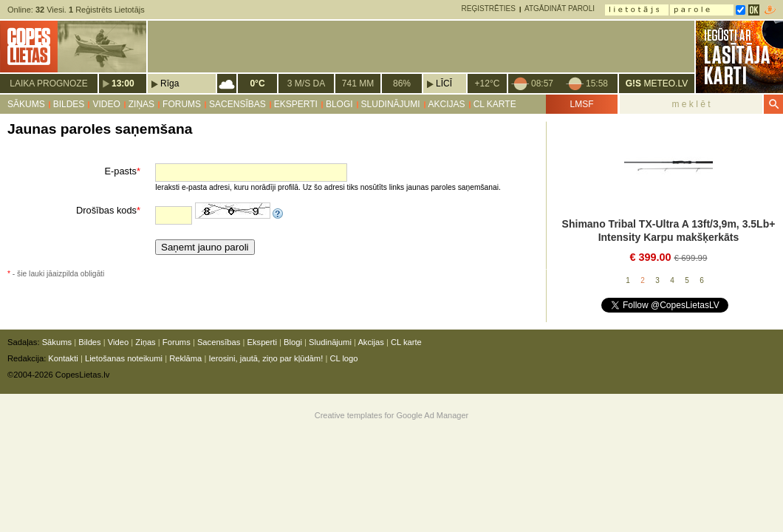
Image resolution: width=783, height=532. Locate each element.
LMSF (581, 104)
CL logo (343, 358)
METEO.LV (657, 83)
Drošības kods (108, 210)
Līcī (444, 83)
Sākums (26, 104)
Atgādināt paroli (560, 8)
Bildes (69, 104)
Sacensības (237, 104)
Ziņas (141, 104)
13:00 (123, 83)
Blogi (339, 104)
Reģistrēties (489, 8)
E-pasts (123, 171)
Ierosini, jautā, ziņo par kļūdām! (266, 358)
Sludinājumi (391, 104)
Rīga (170, 83)
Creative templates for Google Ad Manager (392, 415)
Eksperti (296, 104)
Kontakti (63, 358)
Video (106, 104)
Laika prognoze (48, 83)
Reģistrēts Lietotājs (107, 10)
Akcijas (447, 104)
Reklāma (185, 358)
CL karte (495, 104)
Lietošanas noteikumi (124, 358)
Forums (182, 104)
